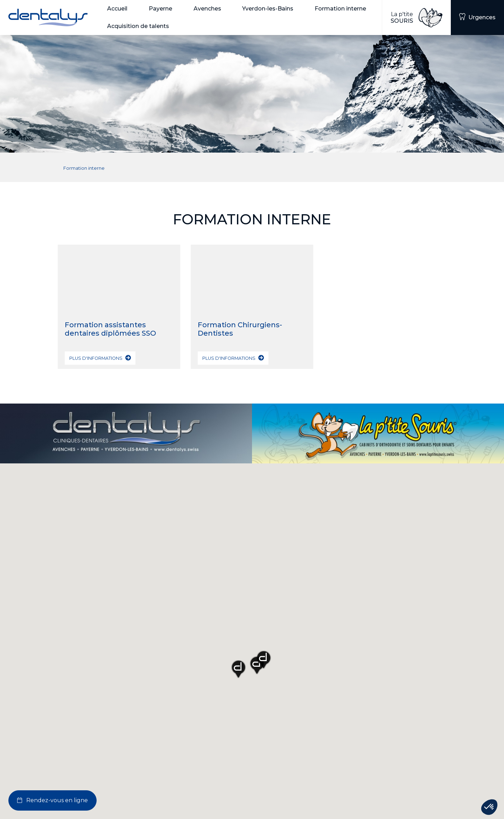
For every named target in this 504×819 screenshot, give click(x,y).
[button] (122, 9)
